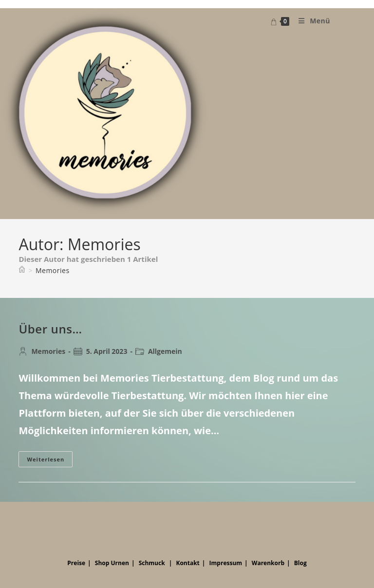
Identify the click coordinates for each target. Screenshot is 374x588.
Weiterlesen (50, 461)
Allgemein (165, 351)
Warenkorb (268, 563)
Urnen (120, 563)
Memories (53, 270)
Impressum (226, 563)
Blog (300, 563)
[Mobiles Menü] (311, 21)
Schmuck (152, 563)
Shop (102, 563)
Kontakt (187, 563)
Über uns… (50, 329)
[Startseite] (22, 270)
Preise (76, 563)
